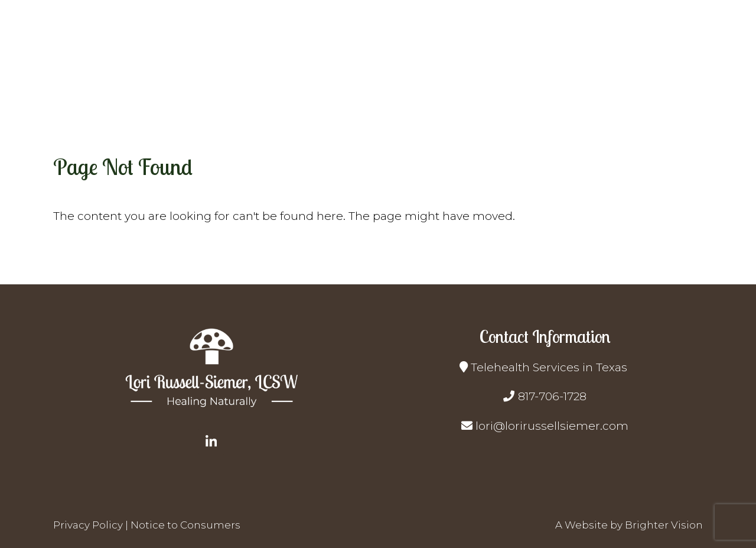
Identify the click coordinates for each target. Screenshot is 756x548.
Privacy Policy (88, 525)
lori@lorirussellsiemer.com (552, 426)
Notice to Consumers (185, 525)
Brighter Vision (664, 525)
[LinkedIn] (211, 442)
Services (444, 59)
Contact (692, 59)
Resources (586, 59)
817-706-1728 (552, 396)
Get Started (513, 59)
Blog (642, 59)
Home (341, 59)
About (389, 59)
